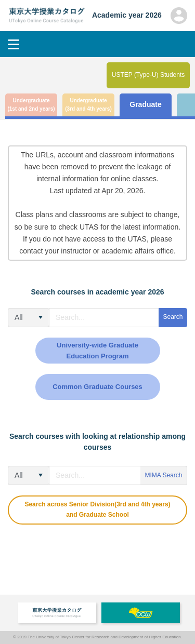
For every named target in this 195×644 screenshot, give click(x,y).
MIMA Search (163, 475)
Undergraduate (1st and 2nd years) (31, 105)
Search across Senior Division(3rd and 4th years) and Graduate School (97, 509)
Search (173, 317)
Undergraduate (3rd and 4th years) (88, 105)
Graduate (145, 104)
